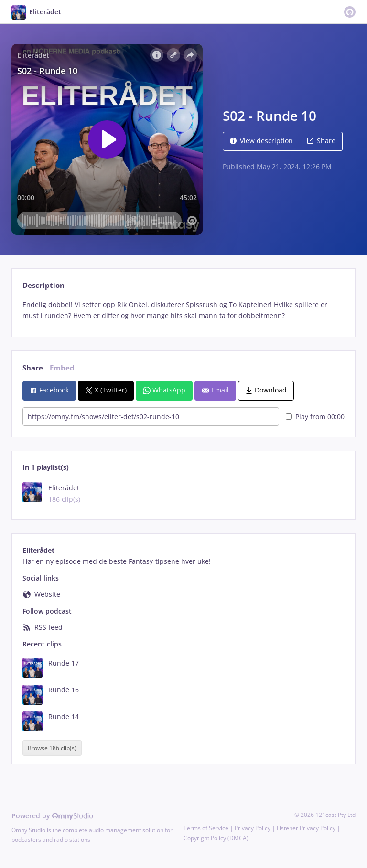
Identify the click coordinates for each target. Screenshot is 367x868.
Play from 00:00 (315, 417)
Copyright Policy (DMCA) (216, 838)
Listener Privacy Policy (306, 828)
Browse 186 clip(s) (52, 748)
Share (321, 141)
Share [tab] (33, 368)
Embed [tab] (62, 368)
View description (261, 141)
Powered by (52, 816)
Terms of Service (206, 828)
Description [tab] (43, 285)
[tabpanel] (183, 310)
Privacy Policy (253, 828)
